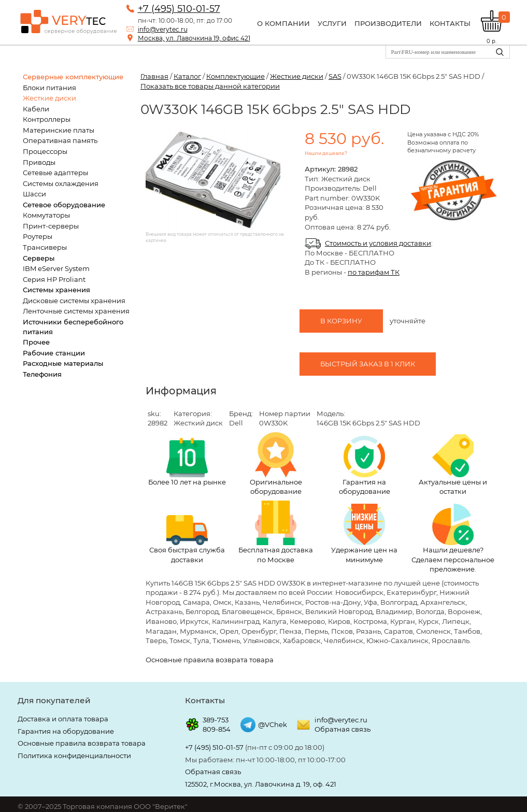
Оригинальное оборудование (276, 464)
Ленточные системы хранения (76, 311)
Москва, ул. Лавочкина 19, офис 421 (194, 38)
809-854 (217, 729)
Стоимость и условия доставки (378, 243)
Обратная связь (343, 729)
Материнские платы (59, 130)
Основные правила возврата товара (210, 660)
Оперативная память (60, 140)
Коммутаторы (46, 215)
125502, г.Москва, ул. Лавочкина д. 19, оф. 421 (261, 784)
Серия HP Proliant (54, 279)
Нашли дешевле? (326, 153)
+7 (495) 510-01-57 (179, 9)
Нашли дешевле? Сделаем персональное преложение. (453, 538)
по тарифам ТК (374, 272)
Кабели (36, 109)
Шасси (34, 194)
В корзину (341, 321)
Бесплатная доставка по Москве (276, 532)
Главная (154, 76)
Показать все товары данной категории (210, 86)
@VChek (273, 724)
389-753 (216, 720)
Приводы (39, 162)
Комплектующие (236, 76)
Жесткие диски (49, 98)
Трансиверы (45, 247)
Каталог (187, 76)
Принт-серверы (51, 226)
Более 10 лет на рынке (187, 462)
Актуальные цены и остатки (453, 465)
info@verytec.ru (163, 29)
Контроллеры (47, 119)
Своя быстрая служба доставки (187, 539)
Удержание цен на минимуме (364, 534)
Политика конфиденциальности (74, 756)
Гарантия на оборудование (365, 466)
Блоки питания (49, 88)
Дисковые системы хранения (74, 301)
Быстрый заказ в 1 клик (368, 364)
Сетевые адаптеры (55, 173)
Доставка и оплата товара (63, 719)
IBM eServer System (56, 268)
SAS (335, 76)
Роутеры (38, 236)
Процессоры (45, 151)
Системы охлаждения (61, 183)
